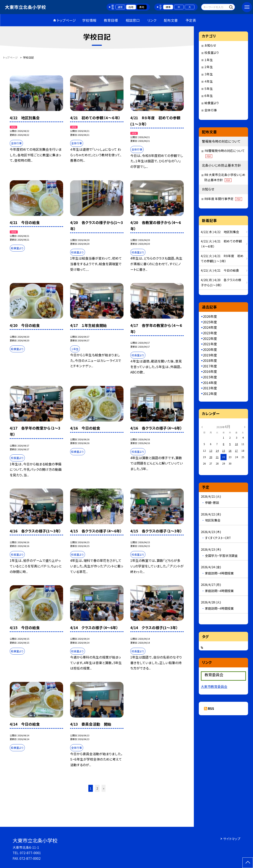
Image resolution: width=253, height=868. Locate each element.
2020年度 (210, 350)
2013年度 (210, 388)
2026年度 (210, 316)
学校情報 (89, 20)
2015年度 (210, 377)
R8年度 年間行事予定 (223, 199)
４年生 (209, 81)
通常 (120, 7)
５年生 (209, 88)
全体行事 (211, 110)
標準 (168, 7)
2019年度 (210, 355)
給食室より (212, 103)
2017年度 (210, 366)
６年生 (209, 96)
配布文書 (171, 20)
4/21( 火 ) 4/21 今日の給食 (220, 270)
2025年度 (210, 322)
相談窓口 (133, 20)
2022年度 (210, 339)
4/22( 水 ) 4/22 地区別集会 (220, 232)
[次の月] (245, 427)
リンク (152, 20)
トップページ (66, 20)
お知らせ (210, 45)
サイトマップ (232, 839)
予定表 (191, 20)
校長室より (212, 52)
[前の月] (202, 427)
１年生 (209, 60)
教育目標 (111, 20)
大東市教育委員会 (214, 687)
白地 (131, 7)
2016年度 (210, 371)
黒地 (142, 7)
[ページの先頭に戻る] (248, 863)
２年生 (209, 67)
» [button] (104, 788)
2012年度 (210, 394)
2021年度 (210, 344)
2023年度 (210, 333)
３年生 (209, 74)
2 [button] (97, 788)
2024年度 (210, 327)
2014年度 (210, 383)
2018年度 (210, 361)
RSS (211, 708)
